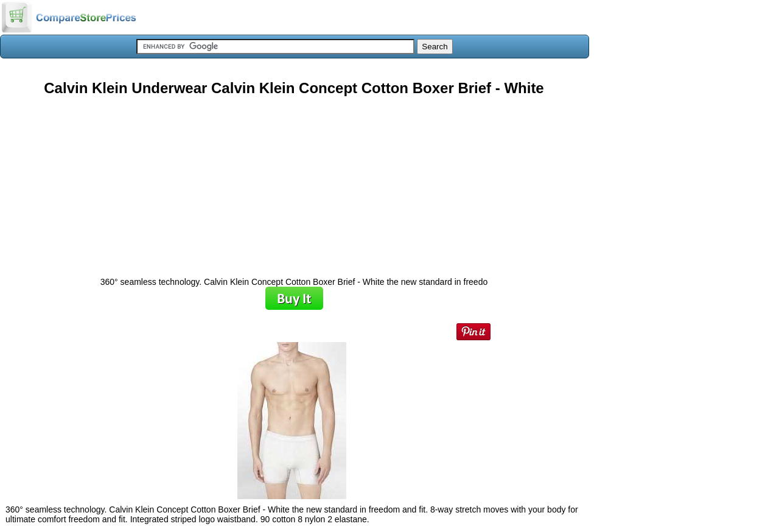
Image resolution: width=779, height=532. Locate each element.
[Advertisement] (294, 182)
